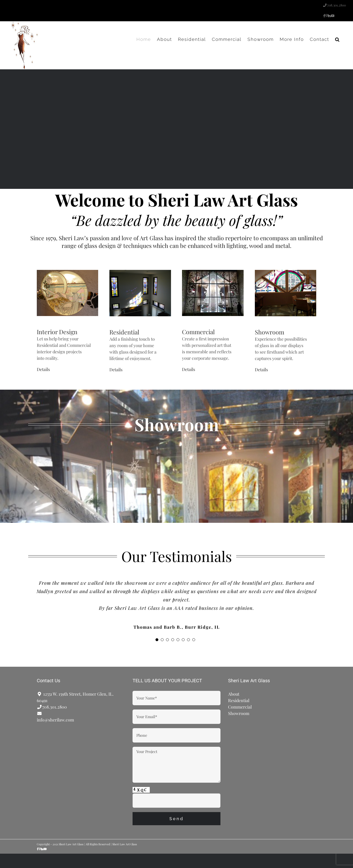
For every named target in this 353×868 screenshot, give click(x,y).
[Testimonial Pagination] (157, 640)
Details (43, 369)
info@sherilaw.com (55, 720)
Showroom (270, 332)
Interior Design (57, 332)
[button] (337, 39)
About (234, 694)
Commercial (198, 332)
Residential (124, 332)
